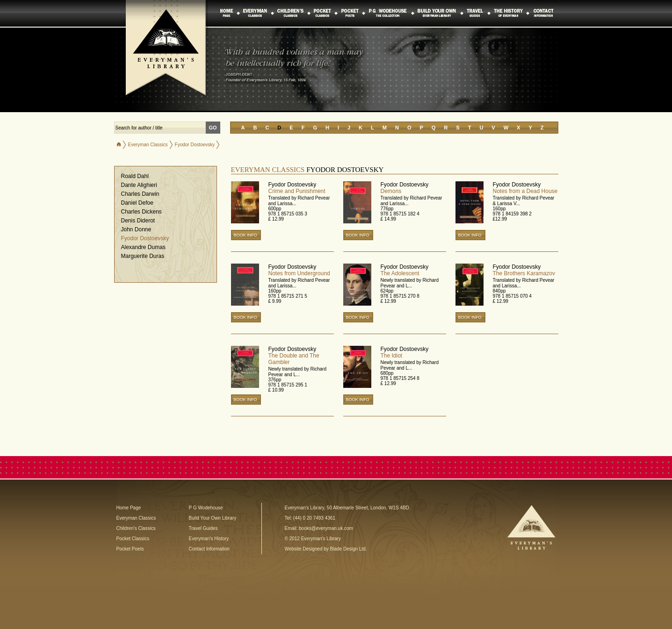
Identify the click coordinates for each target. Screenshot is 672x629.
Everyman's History (209, 539)
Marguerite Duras (143, 256)
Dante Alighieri (139, 185)
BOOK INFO (246, 235)
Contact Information (209, 549)
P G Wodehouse (206, 508)
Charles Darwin (140, 194)
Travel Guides (203, 528)
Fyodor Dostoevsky (145, 238)
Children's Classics (136, 528)
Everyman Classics (148, 145)
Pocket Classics (133, 539)
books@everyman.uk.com (326, 528)
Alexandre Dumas (143, 247)
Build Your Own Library (213, 518)
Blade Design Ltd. (349, 549)
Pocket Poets (130, 549)
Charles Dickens (141, 212)
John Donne (136, 229)
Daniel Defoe (137, 203)
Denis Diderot (138, 221)
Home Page (129, 508)
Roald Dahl (135, 176)
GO (213, 128)
